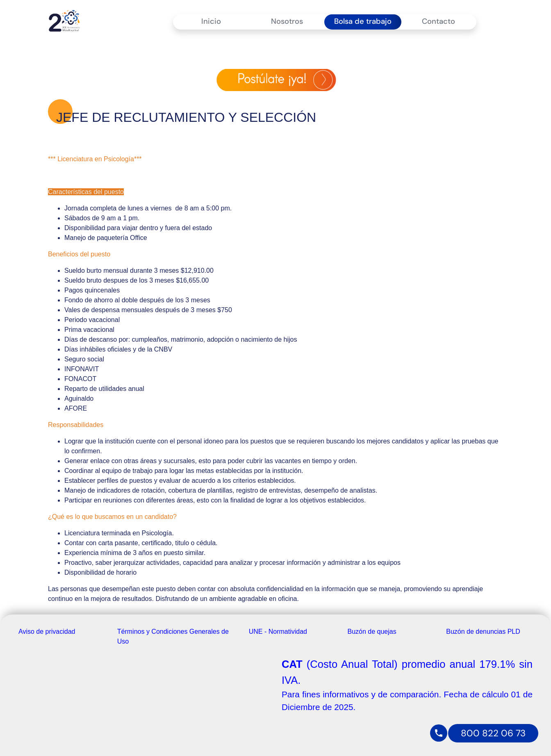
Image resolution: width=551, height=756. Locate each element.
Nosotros (287, 21)
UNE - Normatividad (278, 632)
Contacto (438, 21)
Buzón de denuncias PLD (483, 632)
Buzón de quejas (372, 632)
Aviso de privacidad (47, 632)
